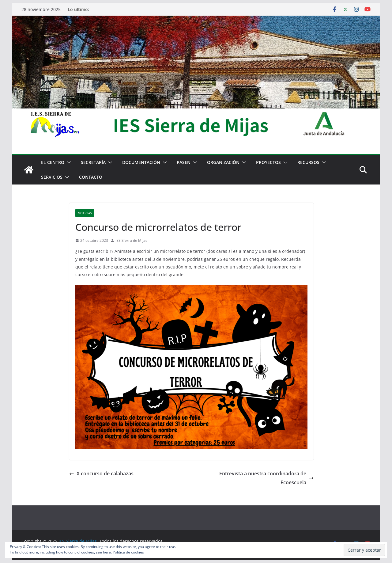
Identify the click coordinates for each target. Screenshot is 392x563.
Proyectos (268, 162)
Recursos (308, 162)
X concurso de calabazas (101, 474)
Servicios (52, 177)
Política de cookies (128, 552)
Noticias (85, 213)
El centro (53, 162)
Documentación (141, 162)
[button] (68, 162)
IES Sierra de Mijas (131, 240)
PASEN (184, 162)
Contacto (91, 177)
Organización (223, 162)
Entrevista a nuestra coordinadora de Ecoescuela (266, 478)
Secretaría (93, 162)
